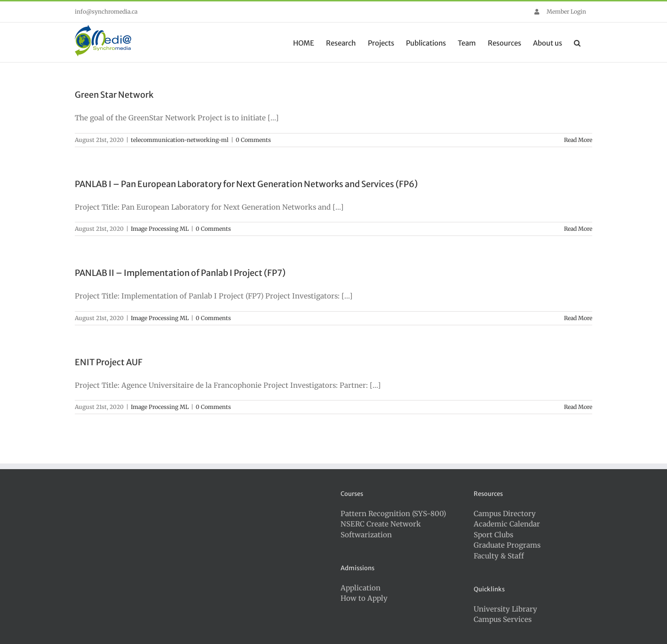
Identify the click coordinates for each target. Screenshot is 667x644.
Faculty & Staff (499, 556)
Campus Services (503, 619)
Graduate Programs (507, 545)
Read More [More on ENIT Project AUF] (578, 407)
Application (361, 588)
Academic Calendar (507, 524)
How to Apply (364, 598)
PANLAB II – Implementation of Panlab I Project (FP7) (180, 273)
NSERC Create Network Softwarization (381, 529)
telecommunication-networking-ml (180, 140)
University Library (505, 609)
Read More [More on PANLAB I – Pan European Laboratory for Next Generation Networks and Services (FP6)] (578, 229)
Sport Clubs (493, 535)
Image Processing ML (160, 229)
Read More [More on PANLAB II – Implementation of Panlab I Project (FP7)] (578, 318)
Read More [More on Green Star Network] (578, 140)
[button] (577, 42)
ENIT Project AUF (109, 362)
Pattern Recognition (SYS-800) (393, 514)
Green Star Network (114, 95)
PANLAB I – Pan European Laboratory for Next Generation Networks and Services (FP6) (246, 184)
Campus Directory (505, 514)
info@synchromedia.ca (106, 12)
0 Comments (253, 140)
